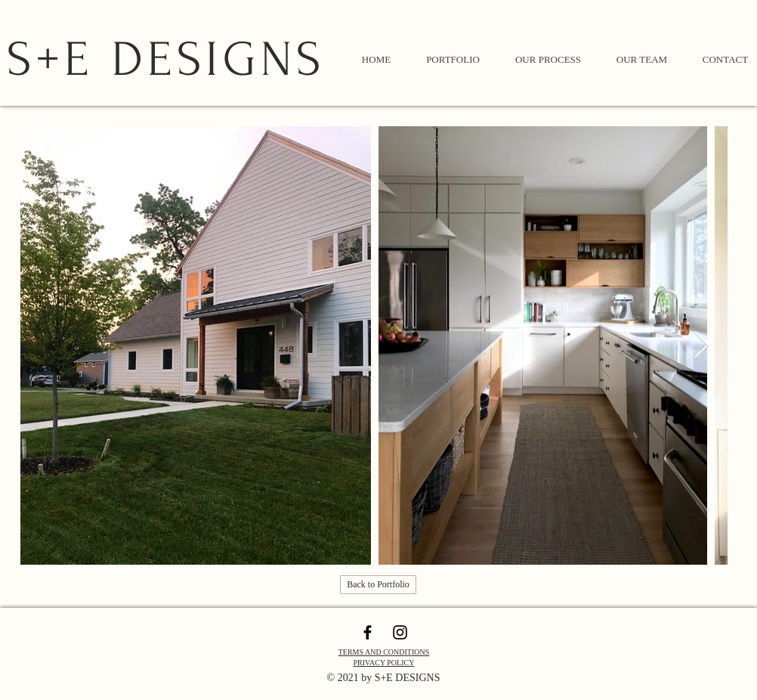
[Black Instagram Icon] (400, 632)
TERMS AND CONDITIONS (384, 652)
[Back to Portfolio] (378, 585)
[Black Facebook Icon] (368, 632)
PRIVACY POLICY (384, 663)
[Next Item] (701, 346)
